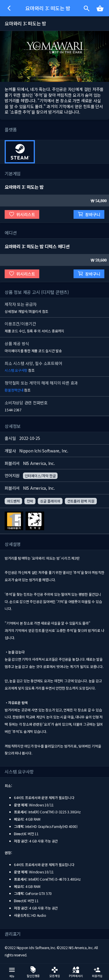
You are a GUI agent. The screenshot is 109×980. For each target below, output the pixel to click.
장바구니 (89, 214)
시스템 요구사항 (16, 370)
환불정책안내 (14, 390)
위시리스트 (22, 214)
